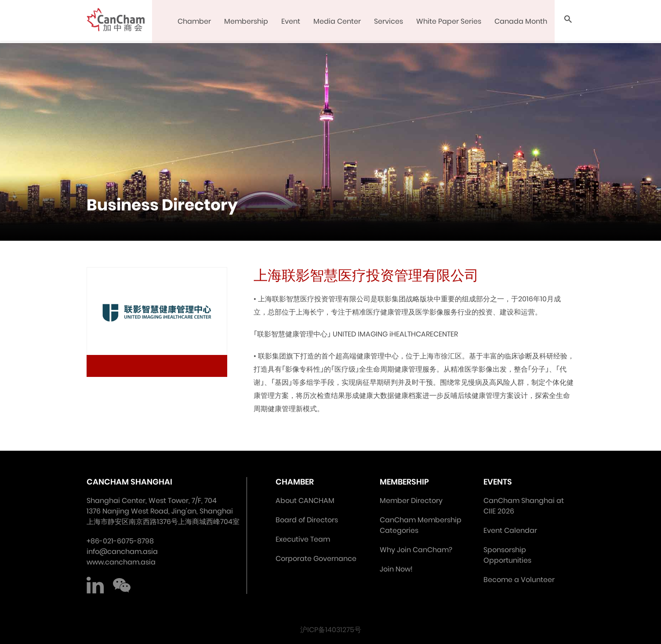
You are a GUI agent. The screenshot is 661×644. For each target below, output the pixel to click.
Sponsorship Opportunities (507, 555)
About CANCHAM (305, 501)
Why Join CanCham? (416, 550)
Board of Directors (307, 520)
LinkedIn (95, 585)
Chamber (195, 22)
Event (292, 22)
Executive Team (303, 539)
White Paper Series (450, 22)
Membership (247, 22)
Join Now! (396, 569)
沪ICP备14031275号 (331, 630)
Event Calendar (510, 530)
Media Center (338, 22)
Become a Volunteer (519, 580)
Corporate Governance (316, 559)
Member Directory (411, 501)
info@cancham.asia (122, 552)
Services (389, 22)
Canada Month (522, 22)
